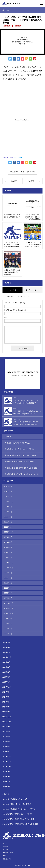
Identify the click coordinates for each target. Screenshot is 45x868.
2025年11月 (9, 502)
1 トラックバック (32, 290)
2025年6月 (8, 512)
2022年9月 (8, 618)
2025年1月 (8, 527)
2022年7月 (8, 629)
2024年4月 (8, 547)
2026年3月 (8, 491)
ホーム (5, 843)
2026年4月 (8, 486)
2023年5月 (8, 588)
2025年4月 (8, 522)
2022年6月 (8, 634)
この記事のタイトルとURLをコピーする (22, 172)
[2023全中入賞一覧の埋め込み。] (22, 120)
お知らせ (8, 437)
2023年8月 (8, 573)
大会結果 (6, 849)
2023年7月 (8, 578)
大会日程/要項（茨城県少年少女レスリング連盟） (22, 475)
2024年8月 (8, 537)
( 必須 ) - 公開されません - (16, 310)
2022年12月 (9, 603)
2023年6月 (8, 583)
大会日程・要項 (8, 853)
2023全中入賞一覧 (8, 157)
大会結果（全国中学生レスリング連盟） (20, 449)
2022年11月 (9, 608)
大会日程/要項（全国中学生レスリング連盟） (22, 468)
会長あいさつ (7, 859)
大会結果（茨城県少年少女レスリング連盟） (21, 455)
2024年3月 (8, 552)
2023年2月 (8, 598)
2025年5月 (8, 517)
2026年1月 (8, 496)
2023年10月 (9, 568)
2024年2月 (8, 557)
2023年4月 (8, 593)
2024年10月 (9, 532)
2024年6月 (8, 542)
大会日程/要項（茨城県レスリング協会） (20, 462)
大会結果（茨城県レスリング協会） (18, 443)
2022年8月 (8, 624)
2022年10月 (9, 613)
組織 (4, 856)
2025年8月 (8, 507)
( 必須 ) (15, 303)
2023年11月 (9, 563)
